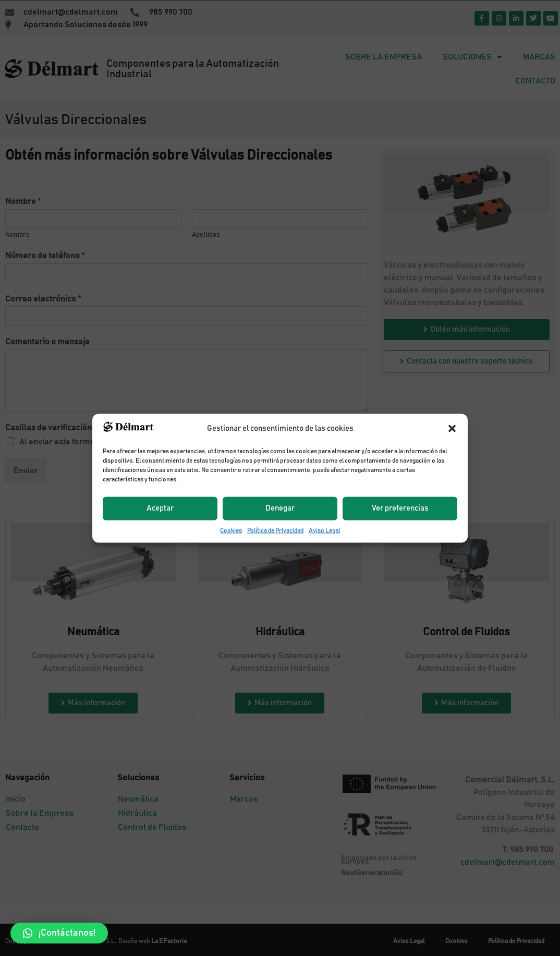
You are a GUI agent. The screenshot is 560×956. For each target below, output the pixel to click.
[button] (59, 933)
